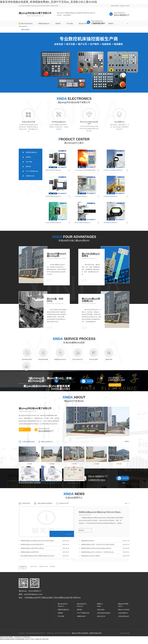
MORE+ (21, 429)
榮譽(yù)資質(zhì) (47, 442)
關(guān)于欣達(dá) (124, 610)
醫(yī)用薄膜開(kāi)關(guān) (83, 223)
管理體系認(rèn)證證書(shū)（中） (52, 483)
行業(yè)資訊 (26, 503)
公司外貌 (29, 464)
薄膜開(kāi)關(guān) (44, 24)
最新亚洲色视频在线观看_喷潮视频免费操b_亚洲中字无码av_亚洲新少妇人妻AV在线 (48, 2)
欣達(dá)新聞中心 (74, 498)
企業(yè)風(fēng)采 (29, 442)
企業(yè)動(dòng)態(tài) (45, 503)
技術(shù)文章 (64, 503)
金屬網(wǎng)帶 (43, 566)
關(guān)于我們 (125, 6)
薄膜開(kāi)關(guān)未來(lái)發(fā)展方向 (32, 544)
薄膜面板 (58, 24)
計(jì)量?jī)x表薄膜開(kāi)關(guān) (113, 170)
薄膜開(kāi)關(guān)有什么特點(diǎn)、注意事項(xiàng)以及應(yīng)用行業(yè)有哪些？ (98, 552)
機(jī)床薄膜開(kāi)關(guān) (53, 170)
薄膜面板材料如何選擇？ (88, 541)
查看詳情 (81, 530)
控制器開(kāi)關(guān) (81, 196)
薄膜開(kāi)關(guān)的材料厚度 (30, 552)
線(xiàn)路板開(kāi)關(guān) (54, 223)
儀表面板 (28, 166)
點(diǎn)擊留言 (90, 382)
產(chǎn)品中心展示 (74, 143)
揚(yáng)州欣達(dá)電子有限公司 (35, 13)
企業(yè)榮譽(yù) (123, 613)
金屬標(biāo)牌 (30, 176)
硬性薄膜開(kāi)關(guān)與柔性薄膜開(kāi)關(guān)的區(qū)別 (38, 556)
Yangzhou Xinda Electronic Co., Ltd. (35, 16)
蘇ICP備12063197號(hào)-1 (63, 633)
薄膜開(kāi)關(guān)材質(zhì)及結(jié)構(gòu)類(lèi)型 (96, 548)
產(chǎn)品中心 (98, 24)
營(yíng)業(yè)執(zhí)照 (74, 483)
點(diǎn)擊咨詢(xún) (115, 385)
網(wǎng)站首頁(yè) (27, 24)
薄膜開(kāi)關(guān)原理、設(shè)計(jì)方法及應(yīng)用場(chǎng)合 (98, 544)
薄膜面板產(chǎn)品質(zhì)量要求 (91, 556)
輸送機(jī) (53, 566)
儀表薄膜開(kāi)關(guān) (111, 223)
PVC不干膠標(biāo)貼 (32, 171)
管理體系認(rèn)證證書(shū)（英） (29, 483)
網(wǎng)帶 (34, 566)
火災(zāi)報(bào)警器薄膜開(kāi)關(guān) (86, 170)
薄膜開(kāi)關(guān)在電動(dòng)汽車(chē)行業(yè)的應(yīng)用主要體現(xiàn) (101, 512)
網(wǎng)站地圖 (125, 633)
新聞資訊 (111, 24)
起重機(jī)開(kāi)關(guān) (111, 196)
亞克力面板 (70, 24)
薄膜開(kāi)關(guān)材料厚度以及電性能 (32, 548)
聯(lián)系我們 (115, 6)
